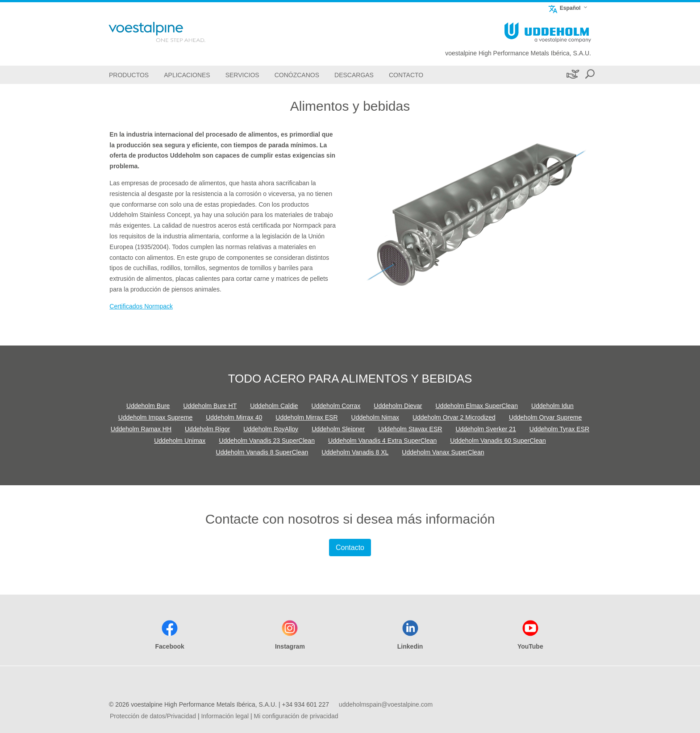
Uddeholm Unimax (180, 441)
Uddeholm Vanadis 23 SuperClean (267, 441)
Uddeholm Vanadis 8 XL (355, 452)
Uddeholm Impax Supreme (156, 417)
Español (564, 8)
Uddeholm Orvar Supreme (545, 417)
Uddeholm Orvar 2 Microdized (454, 417)
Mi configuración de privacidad (296, 716)
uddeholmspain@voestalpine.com (386, 704)
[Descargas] (354, 75)
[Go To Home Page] (169, 32)
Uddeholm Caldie (274, 406)
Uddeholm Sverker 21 (485, 429)
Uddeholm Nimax (375, 417)
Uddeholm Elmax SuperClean (477, 406)
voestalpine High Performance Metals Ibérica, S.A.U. (518, 53)
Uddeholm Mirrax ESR (306, 417)
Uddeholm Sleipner (338, 429)
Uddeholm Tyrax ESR (559, 429)
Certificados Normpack (141, 306)
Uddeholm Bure (148, 406)
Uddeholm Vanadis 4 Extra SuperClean (382, 441)
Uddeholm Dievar (398, 406)
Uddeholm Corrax (336, 406)
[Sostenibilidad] (572, 75)
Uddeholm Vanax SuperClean (443, 452)
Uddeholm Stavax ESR (410, 429)
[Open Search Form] (590, 75)
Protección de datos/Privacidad (153, 716)
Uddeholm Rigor (207, 429)
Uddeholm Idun (552, 406)
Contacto (350, 548)
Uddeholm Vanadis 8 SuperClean (262, 452)
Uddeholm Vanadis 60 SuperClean (498, 441)
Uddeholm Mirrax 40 (234, 417)
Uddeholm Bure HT (210, 406)
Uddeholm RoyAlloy (271, 429)
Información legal (225, 716)
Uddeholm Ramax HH (141, 429)
